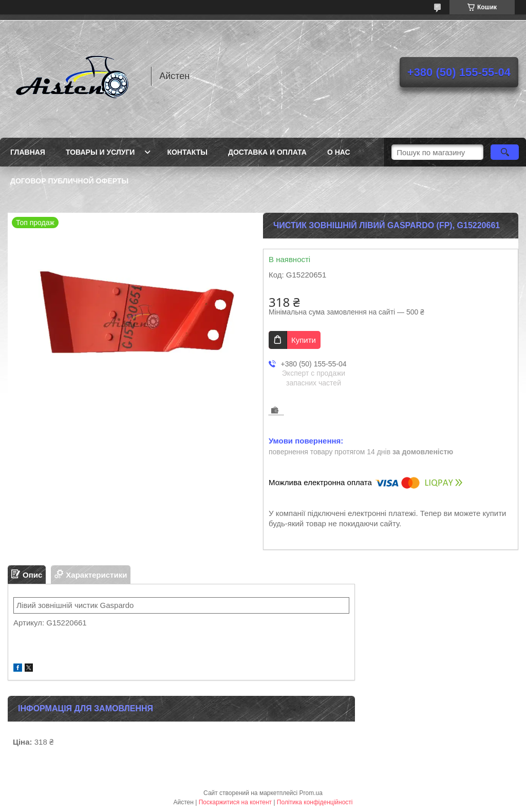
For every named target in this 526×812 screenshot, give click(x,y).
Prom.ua (311, 793)
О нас (339, 152)
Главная (28, 152)
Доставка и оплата (267, 152)
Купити (304, 340)
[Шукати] (505, 152)
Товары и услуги (100, 152)
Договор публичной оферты (69, 181)
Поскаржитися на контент (235, 802)
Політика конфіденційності (315, 802)
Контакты (187, 152)
